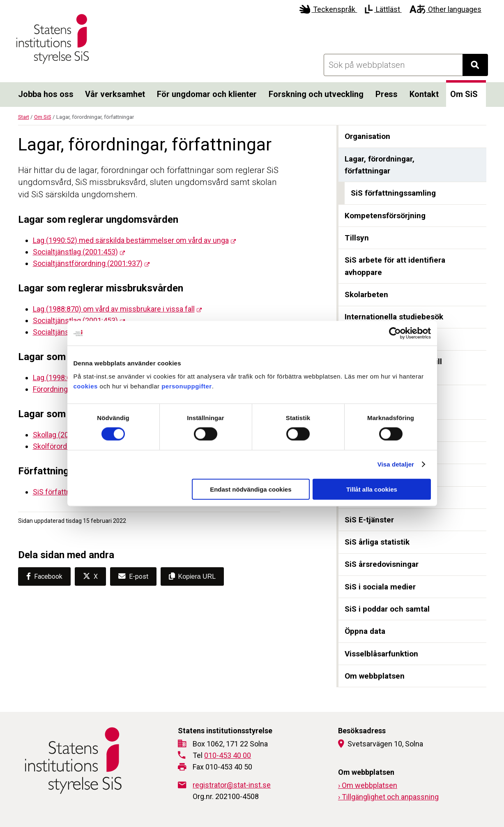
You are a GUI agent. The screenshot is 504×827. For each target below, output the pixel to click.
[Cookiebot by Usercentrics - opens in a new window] (395, 333)
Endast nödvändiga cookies (251, 489)
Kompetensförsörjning (385, 216)
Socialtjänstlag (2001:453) (75, 252)
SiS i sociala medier (380, 587)
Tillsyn (357, 238)
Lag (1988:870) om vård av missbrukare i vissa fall (114, 309)
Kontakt (424, 94)
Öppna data (365, 631)
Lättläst (383, 9)
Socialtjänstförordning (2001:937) (88, 263)
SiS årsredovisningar (382, 564)
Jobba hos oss (46, 94)
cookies (86, 386)
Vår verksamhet (115, 94)
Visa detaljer (396, 464)
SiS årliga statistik (377, 542)
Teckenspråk (328, 9)
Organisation (367, 136)
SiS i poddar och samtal (387, 609)
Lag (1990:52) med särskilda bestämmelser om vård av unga (131, 240)
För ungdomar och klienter (207, 94)
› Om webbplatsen (368, 785)
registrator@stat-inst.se (232, 785)
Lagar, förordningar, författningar (380, 165)
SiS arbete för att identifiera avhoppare (395, 266)
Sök (479, 67)
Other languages (445, 9)
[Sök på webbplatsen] (393, 65)
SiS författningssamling (393, 193)
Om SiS (464, 94)
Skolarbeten (366, 295)
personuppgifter (187, 386)
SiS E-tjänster (369, 520)
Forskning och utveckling (316, 94)
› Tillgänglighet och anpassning (388, 797)
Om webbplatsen (375, 676)
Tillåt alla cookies (372, 489)
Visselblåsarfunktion (381, 654)
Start (24, 117)
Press (387, 94)
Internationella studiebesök (394, 317)
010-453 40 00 (228, 755)
